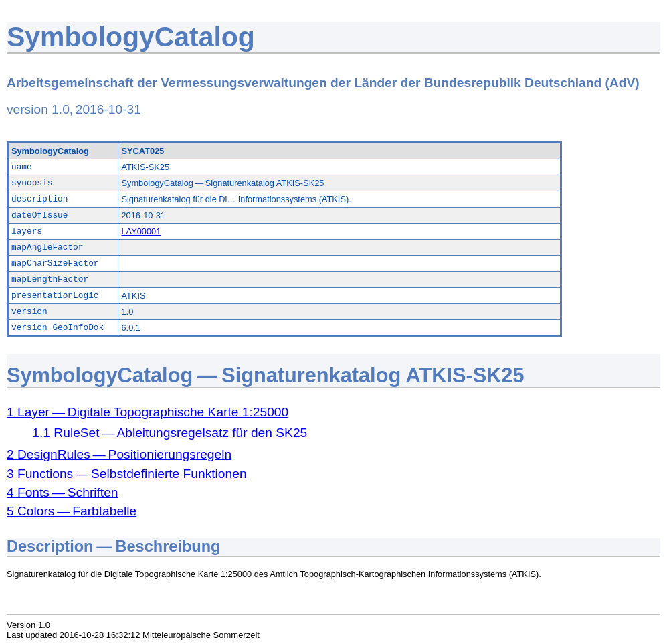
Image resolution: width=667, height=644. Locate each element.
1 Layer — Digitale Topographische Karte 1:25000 (148, 412)
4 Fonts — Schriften (63, 492)
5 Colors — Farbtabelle (72, 511)
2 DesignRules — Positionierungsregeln (119, 454)
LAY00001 (141, 231)
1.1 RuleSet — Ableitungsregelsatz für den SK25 (170, 433)
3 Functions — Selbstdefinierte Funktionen (127, 474)
